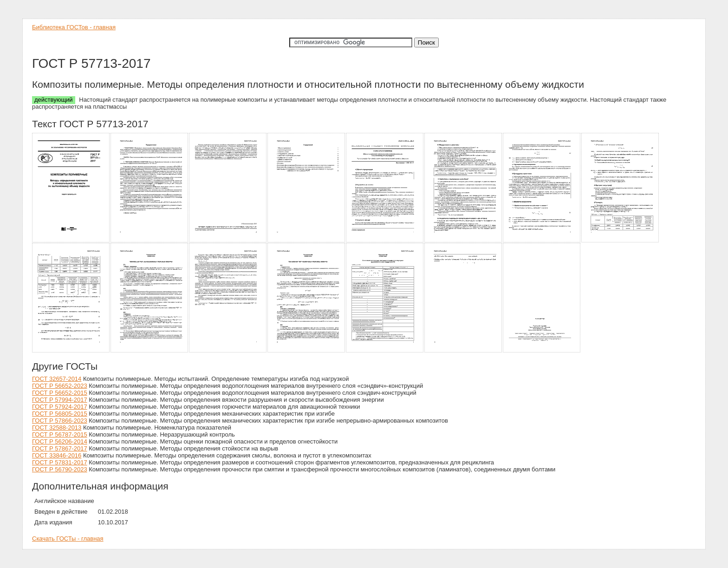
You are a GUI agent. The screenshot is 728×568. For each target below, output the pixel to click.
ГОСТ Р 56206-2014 (60, 441)
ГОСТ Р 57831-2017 (60, 462)
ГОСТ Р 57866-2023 (60, 421)
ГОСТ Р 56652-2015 (60, 393)
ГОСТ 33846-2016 (57, 455)
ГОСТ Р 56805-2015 (60, 414)
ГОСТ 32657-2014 (57, 379)
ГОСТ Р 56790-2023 (60, 469)
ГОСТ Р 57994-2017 (60, 400)
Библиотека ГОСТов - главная (74, 27)
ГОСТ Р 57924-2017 (60, 407)
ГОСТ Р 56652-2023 (60, 386)
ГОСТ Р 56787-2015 (60, 434)
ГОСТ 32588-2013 (57, 428)
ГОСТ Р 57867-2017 (60, 448)
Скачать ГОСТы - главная (68, 539)
